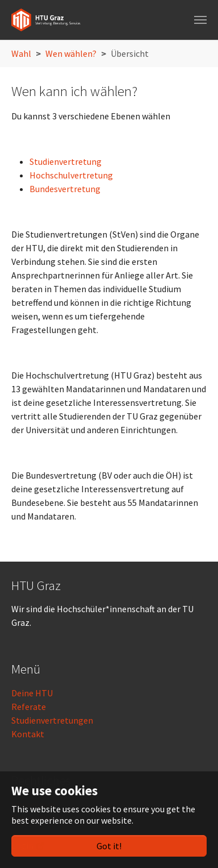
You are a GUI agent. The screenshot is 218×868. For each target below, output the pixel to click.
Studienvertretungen (52, 720)
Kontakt (28, 734)
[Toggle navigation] (200, 20)
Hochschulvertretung (71, 175)
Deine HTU (32, 693)
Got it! (109, 846)
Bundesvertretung (65, 189)
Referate (29, 707)
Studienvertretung (66, 161)
